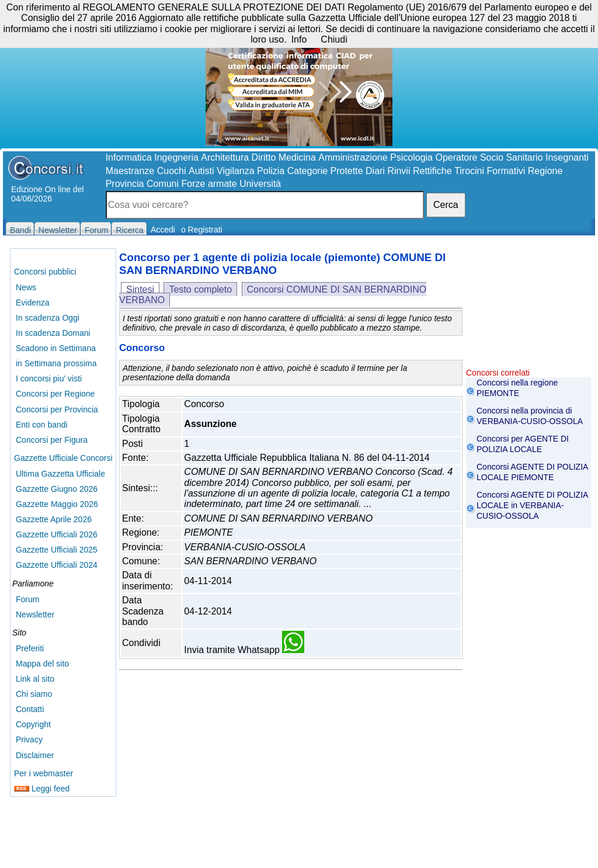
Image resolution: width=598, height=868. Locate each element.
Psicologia (411, 157)
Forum (27, 599)
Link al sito (35, 679)
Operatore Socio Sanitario (489, 157)
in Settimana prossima (56, 363)
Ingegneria (176, 157)
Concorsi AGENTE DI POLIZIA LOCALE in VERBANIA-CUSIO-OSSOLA (532, 505)
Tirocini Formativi (490, 171)
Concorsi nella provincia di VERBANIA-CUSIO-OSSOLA (530, 416)
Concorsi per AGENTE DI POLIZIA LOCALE (523, 444)
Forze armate (209, 184)
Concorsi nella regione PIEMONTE (517, 388)
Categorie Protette (325, 171)
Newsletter (35, 614)
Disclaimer (35, 755)
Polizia (271, 171)
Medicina (297, 157)
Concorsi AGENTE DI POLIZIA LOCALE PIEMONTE (532, 472)
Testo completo (200, 289)
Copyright (33, 724)
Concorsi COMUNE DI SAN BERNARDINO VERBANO (273, 295)
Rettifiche (432, 171)
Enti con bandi (42, 425)
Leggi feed (42, 789)
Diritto (264, 157)
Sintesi (140, 289)
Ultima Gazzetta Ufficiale (60, 474)
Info (299, 39)
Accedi (163, 230)
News (26, 287)
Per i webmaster (44, 773)
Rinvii (399, 171)
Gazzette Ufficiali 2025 (57, 550)
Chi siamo (34, 694)
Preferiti (30, 648)
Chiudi (334, 39)
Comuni (163, 184)
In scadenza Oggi (48, 318)
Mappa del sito (42, 664)
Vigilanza (236, 171)
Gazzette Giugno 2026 (57, 489)
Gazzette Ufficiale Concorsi (63, 458)
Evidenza (33, 303)
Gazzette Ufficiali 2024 (57, 565)
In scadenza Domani (53, 333)
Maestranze (130, 171)
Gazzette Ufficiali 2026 (57, 534)
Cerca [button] (446, 205)
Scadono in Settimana (56, 348)
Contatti (30, 709)
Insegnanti (567, 157)
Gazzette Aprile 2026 (54, 519)
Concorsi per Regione (55, 394)
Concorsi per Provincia (57, 409)
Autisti (201, 171)
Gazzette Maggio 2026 (57, 504)
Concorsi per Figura (52, 440)
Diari (375, 171)
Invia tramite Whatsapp (244, 650)
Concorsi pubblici (45, 272)
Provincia (125, 184)
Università (260, 184)
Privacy (29, 739)
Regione (545, 171)
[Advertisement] (529, 310)
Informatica (129, 157)
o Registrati (202, 230)
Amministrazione (353, 157)
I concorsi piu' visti (49, 379)
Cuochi (172, 171)
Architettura (225, 157)
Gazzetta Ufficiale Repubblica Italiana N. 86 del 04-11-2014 (307, 458)
